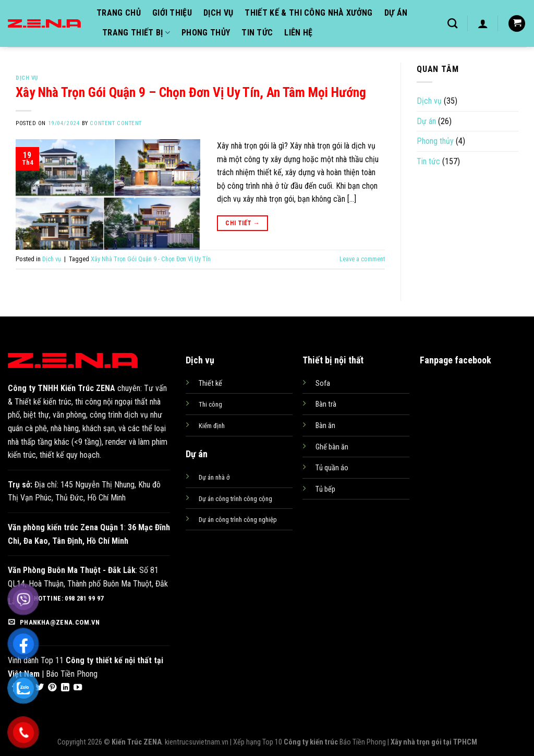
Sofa (323, 383)
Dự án (396, 13)
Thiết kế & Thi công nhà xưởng (308, 13)
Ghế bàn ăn (332, 447)
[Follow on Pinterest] (52, 688)
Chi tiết (242, 223)
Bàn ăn (325, 426)
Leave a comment (362, 259)
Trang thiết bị (136, 33)
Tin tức (257, 33)
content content (116, 123)
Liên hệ (298, 33)
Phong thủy (206, 33)
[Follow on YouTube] (78, 688)
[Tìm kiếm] (452, 23)
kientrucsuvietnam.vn (197, 742)
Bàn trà (326, 404)
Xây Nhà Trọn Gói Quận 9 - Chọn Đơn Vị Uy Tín (151, 259)
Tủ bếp (325, 489)
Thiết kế (210, 383)
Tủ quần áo (332, 468)
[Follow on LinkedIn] (65, 688)
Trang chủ (119, 13)
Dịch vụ (218, 13)
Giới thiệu (172, 13)
